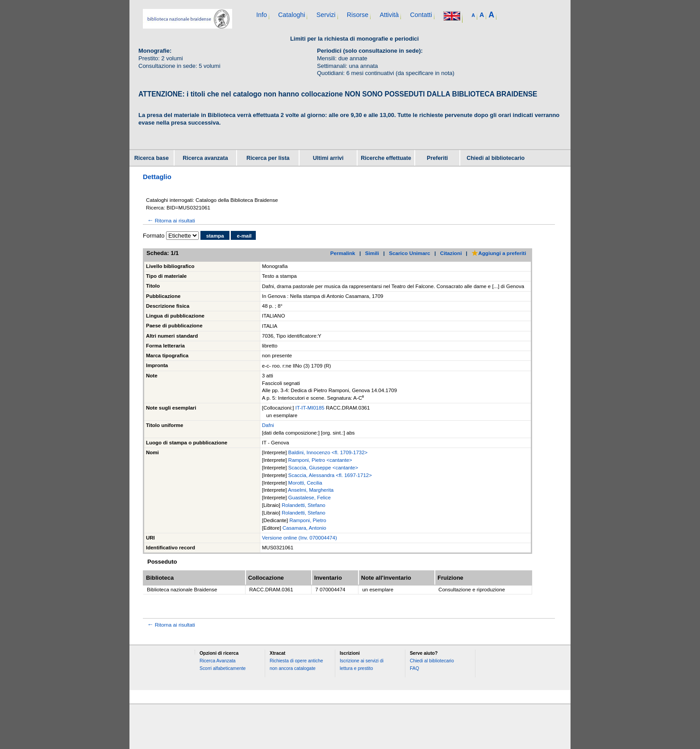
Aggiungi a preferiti (499, 253)
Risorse (358, 15)
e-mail (244, 236)
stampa (215, 236)
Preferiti (437, 158)
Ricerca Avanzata (218, 661)
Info (262, 15)
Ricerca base (152, 158)
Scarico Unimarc (409, 253)
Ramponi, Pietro (308, 520)
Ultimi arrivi (328, 158)
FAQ (415, 668)
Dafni (268, 425)
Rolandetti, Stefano (304, 505)
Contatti (421, 15)
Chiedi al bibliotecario (496, 158)
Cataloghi (292, 15)
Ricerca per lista (268, 158)
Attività (389, 15)
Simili (372, 253)
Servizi (326, 15)
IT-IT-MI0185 (311, 408)
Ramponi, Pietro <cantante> (320, 460)
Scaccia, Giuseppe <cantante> (323, 468)
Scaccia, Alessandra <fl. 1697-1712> (330, 475)
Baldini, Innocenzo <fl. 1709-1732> (328, 452)
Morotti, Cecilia (305, 483)
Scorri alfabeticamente (223, 668)
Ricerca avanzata (205, 158)
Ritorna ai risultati (171, 220)
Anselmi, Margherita (311, 490)
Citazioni (451, 253)
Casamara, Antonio (304, 528)
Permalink (343, 253)
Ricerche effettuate (386, 158)
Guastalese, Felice (310, 498)
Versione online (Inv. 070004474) (300, 538)
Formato (154, 236)
